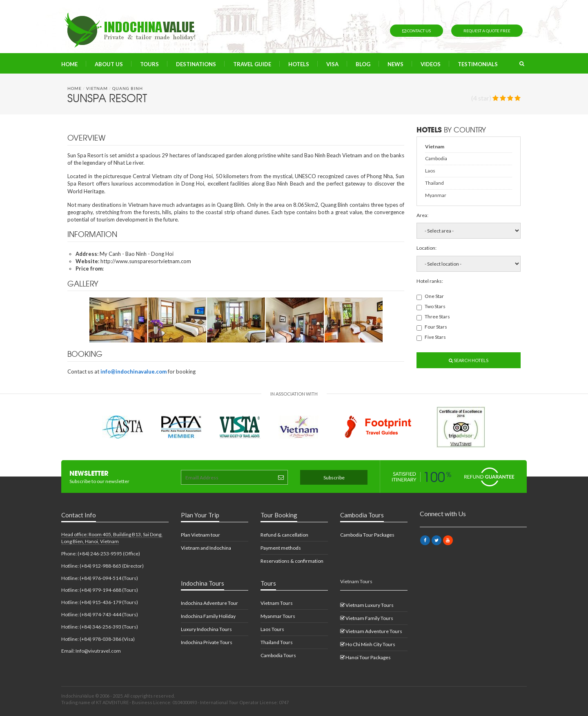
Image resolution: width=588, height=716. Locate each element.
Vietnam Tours (277, 603)
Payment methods (281, 548)
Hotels (299, 64)
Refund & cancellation (284, 535)
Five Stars (431, 337)
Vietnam (97, 88)
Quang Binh (128, 88)
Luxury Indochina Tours (206, 629)
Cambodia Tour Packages (367, 535)
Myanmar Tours (278, 616)
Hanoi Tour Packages (365, 657)
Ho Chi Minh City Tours (368, 644)
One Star (430, 296)
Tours (149, 64)
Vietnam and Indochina (206, 548)
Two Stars (431, 307)
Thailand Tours (277, 642)
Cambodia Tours (278, 655)
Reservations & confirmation (292, 561)
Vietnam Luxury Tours (367, 605)
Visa (332, 64)
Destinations (196, 64)
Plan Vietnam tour (200, 535)
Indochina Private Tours (207, 642)
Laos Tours (272, 629)
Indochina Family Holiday (208, 616)
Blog (363, 64)
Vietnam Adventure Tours (371, 631)
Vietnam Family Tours (367, 618)
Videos (431, 64)
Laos (430, 171)
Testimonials (478, 64)
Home (69, 64)
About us (109, 64)
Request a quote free (487, 31)
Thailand (434, 183)
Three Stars (433, 317)
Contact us (416, 31)
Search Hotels (469, 360)
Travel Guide (252, 64)
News (395, 64)
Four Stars (432, 327)
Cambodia (436, 158)
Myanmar (436, 195)
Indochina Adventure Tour (209, 603)
